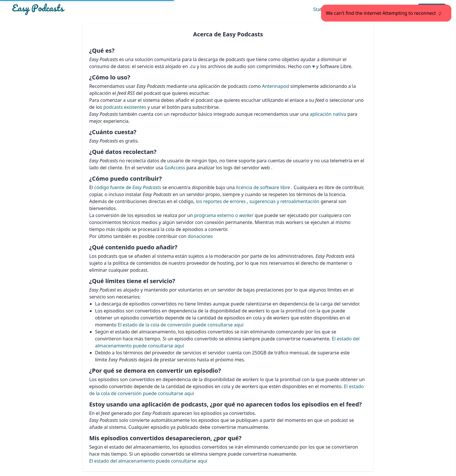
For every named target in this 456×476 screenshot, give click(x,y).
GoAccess (176, 168)
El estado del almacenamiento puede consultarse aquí (148, 461)
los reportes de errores (221, 201)
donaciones (200, 236)
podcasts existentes (125, 107)
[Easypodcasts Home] (82, 9)
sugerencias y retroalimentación (284, 201)
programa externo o (224, 215)
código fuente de (128, 187)
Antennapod (276, 86)
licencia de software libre (263, 187)
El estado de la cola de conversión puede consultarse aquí (181, 325)
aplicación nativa (328, 114)
